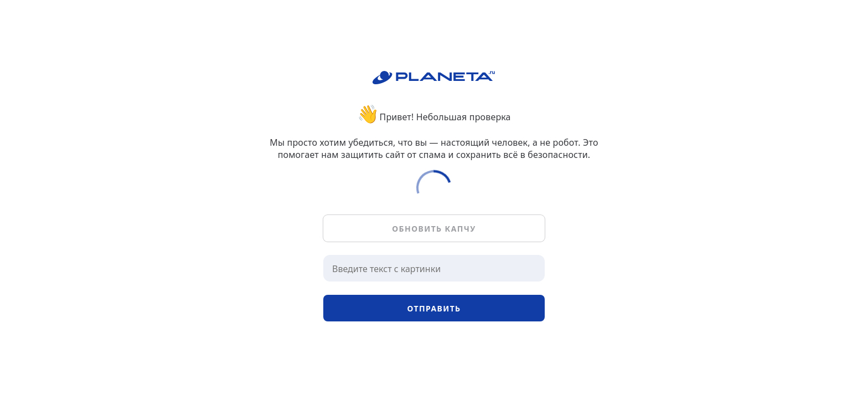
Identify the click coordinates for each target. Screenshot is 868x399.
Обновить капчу (434, 229)
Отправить (434, 308)
